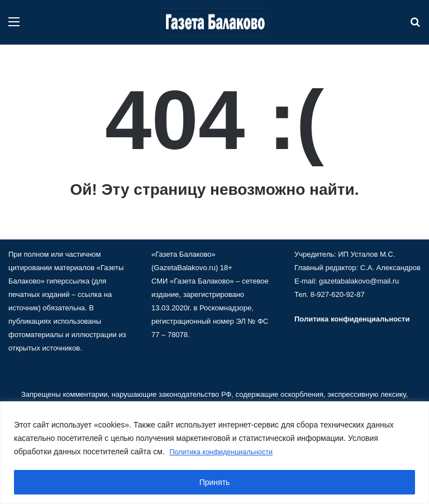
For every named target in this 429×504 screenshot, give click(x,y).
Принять (215, 482)
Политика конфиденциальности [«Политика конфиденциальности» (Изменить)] (352, 319)
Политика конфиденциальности (228, 452)
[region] (214, 453)
